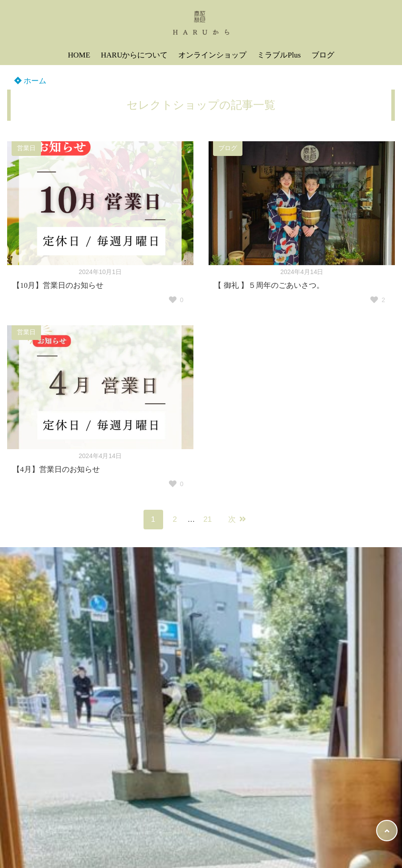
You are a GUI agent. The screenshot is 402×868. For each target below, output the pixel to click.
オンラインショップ (212, 55)
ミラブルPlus (279, 55)
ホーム (30, 81)
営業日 (26, 148)
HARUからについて (134, 55)
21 (207, 519)
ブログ (323, 55)
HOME (79, 55)
